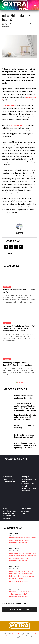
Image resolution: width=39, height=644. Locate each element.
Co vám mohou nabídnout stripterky (24, 427)
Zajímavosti (7, 323)
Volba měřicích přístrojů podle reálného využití (24, 397)
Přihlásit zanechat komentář (19, 543)
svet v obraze (14, 533)
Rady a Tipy (7, 287)
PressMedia (16, 634)
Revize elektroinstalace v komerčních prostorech (24, 436)
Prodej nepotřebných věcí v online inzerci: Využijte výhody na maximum (18, 364)
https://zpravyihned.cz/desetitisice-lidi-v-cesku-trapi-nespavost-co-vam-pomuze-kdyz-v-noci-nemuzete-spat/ (23, 556)
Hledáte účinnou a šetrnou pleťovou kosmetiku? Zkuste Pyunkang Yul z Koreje (25, 446)
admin (9, 24)
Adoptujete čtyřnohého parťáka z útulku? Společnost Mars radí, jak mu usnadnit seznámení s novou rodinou (19, 328)
